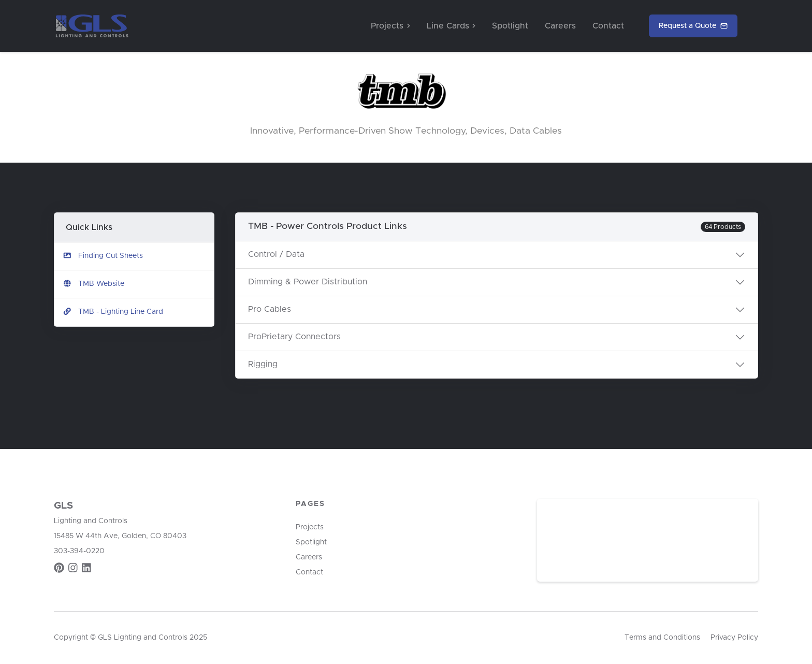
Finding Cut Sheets (103, 256)
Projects (310, 527)
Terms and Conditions (662, 638)
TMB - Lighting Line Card (113, 312)
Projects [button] (390, 26)
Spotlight (510, 26)
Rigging (263, 364)
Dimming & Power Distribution (308, 282)
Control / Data (276, 254)
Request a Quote (693, 26)
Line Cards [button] (451, 26)
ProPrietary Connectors (294, 337)
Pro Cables (270, 309)
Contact (608, 26)
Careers (560, 26)
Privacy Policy (734, 638)
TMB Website (93, 284)
